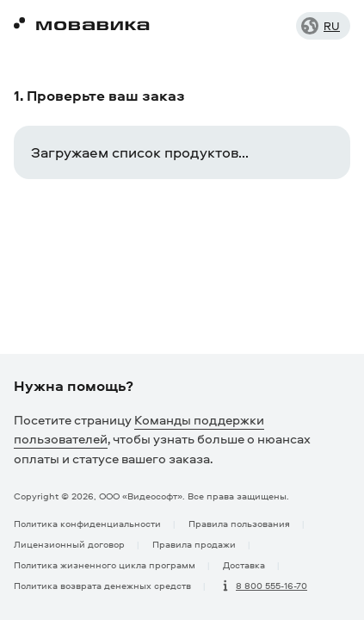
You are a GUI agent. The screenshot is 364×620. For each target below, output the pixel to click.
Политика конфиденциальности (87, 523)
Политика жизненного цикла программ (105, 564)
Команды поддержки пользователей (139, 430)
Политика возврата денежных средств (102, 585)
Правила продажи (194, 544)
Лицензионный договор (69, 544)
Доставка (244, 564)
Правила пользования (239, 523)
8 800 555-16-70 (271, 585)
